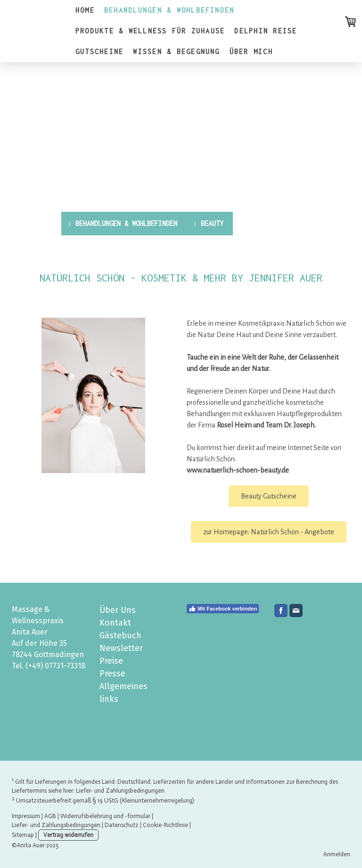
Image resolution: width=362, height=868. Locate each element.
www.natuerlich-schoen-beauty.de (238, 470)
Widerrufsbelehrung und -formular (105, 816)
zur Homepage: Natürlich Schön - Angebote (269, 532)
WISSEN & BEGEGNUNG (176, 52)
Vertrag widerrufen (68, 835)
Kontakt (115, 623)
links (109, 699)
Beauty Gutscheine (269, 496)
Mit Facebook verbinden (223, 609)
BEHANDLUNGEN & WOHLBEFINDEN (169, 10)
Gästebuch (120, 635)
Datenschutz (122, 825)
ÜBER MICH (251, 52)
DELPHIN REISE (266, 31)
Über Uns (118, 610)
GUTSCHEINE (99, 52)
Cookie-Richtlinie (165, 825)
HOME (85, 10)
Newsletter (121, 648)
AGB (50, 816)
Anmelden (337, 854)
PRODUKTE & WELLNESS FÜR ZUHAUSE (150, 31)
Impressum (26, 816)
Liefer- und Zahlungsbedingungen (120, 791)
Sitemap (23, 835)
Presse (112, 674)
